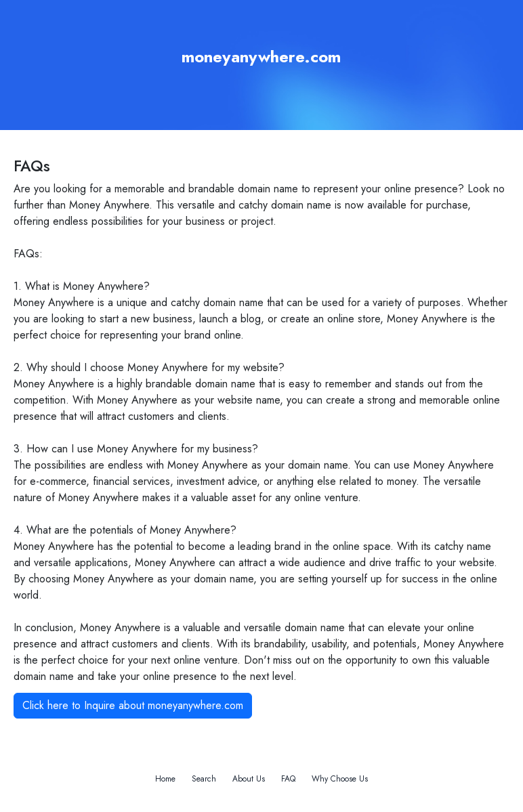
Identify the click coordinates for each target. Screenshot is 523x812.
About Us (249, 779)
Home (165, 779)
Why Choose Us (340, 779)
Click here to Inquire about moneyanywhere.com (133, 705)
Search (204, 779)
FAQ (288, 779)
